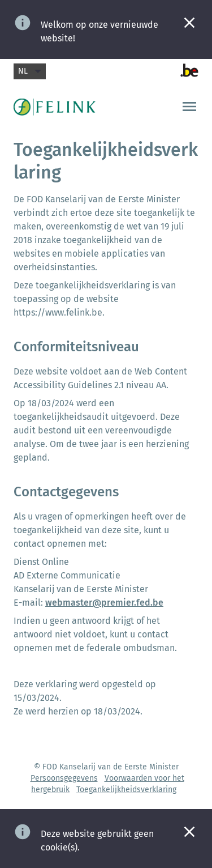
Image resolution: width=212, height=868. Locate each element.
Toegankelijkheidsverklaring (126, 790)
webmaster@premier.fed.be (104, 603)
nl (30, 71)
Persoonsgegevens (64, 778)
